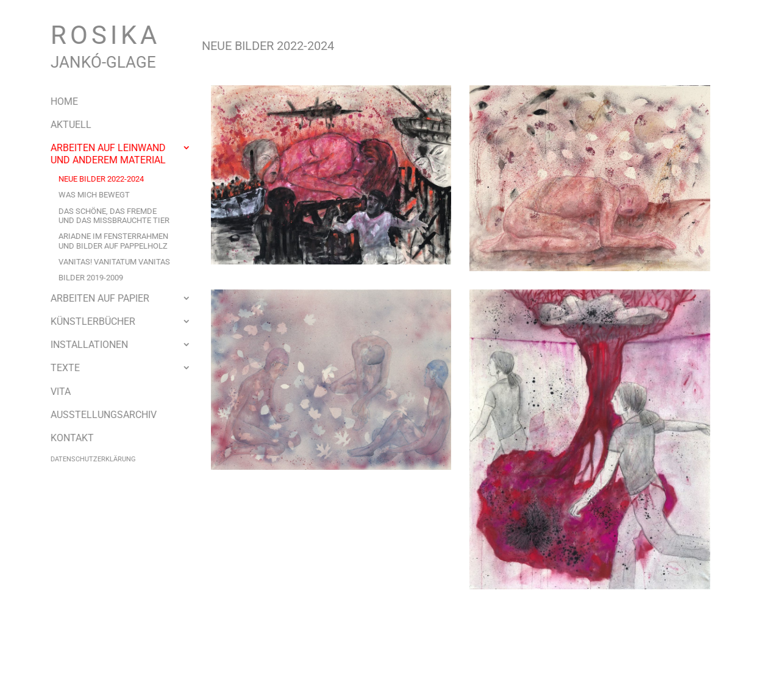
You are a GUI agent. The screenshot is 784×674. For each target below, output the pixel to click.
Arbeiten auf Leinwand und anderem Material (99, 154)
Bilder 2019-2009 (82, 278)
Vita (52, 392)
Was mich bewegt (85, 195)
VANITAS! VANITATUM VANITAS (105, 262)
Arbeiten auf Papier (91, 298)
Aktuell (62, 125)
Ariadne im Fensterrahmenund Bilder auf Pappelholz (104, 241)
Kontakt (63, 438)
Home (55, 101)
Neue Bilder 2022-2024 (92, 179)
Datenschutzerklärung (84, 459)
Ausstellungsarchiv (94, 415)
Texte (56, 368)
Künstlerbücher (84, 321)
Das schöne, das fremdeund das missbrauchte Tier (105, 216)
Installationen (80, 345)
